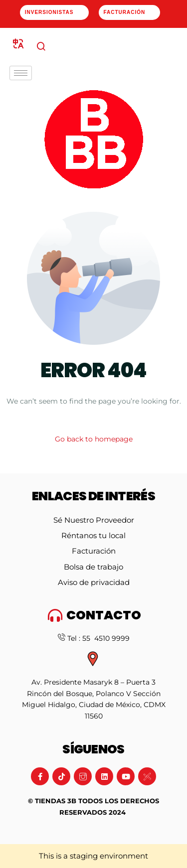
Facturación (126, 12)
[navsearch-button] (41, 47)
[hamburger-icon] (21, 73)
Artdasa (125, 833)
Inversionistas (49, 12)
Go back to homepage (94, 439)
